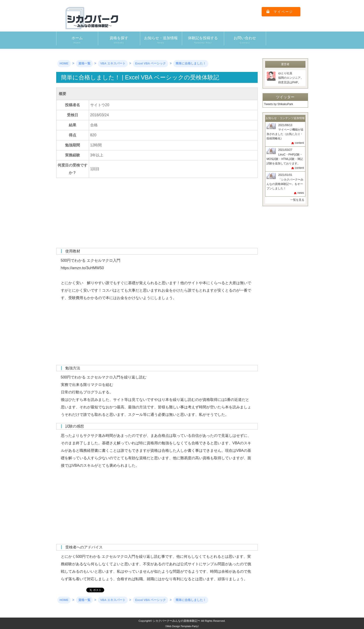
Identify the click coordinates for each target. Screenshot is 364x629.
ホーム (77, 40)
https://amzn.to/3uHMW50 (82, 268)
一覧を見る (297, 200)
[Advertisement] (157, 215)
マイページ (283, 12)
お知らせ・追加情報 (161, 40)
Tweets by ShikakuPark (279, 104)
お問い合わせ (245, 40)
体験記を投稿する (203, 40)
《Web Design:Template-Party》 (182, 626)
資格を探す (119, 40)
